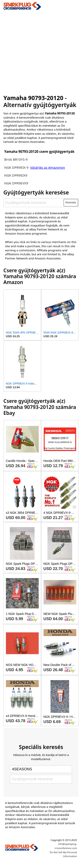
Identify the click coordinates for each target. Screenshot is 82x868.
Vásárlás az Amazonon (48, 167)
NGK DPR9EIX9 (16, 175)
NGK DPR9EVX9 (16, 183)
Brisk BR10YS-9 (16, 159)
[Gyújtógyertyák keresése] (34, 203)
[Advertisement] (41, 51)
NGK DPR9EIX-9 (16, 167)
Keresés (71, 202)
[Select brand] (41, 769)
